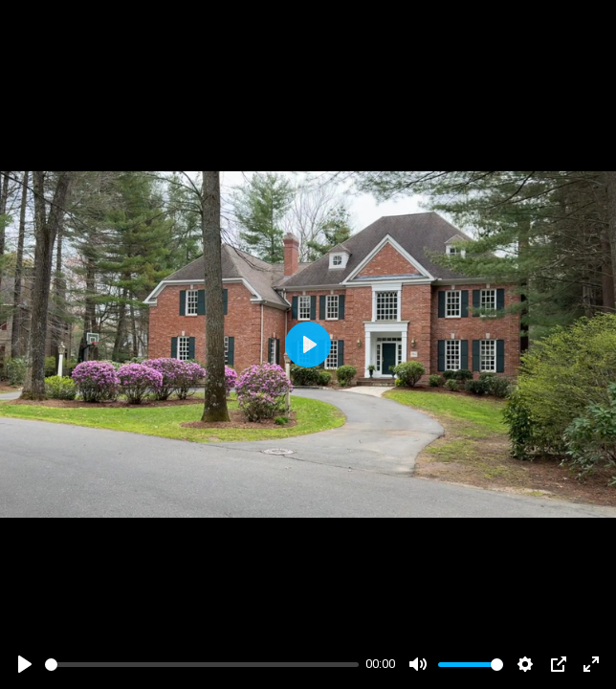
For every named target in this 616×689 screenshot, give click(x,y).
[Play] (25, 664)
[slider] (202, 665)
